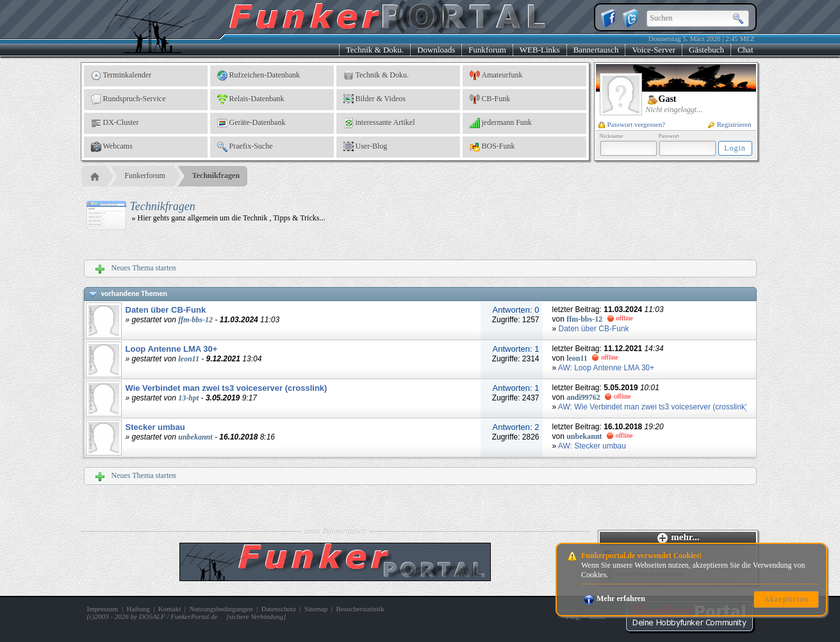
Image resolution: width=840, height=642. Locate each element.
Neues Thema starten (136, 269)
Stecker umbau (155, 427)
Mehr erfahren (614, 598)
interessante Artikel (379, 123)
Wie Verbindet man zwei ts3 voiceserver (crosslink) (226, 388)
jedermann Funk (501, 123)
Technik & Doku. (375, 50)
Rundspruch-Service (128, 99)
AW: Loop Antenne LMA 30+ (606, 368)
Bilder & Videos (375, 99)
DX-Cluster (115, 123)
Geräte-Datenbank (251, 123)
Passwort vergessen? (632, 124)
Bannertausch (596, 50)
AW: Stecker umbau (592, 446)
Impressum (103, 609)
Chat (745, 50)
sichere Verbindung (256, 616)
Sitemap (316, 609)
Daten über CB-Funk (166, 310)
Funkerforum (145, 176)
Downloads (436, 50)
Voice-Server (654, 50)
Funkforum (487, 50)
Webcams (112, 147)
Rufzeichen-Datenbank (259, 76)
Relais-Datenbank (251, 99)
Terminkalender (121, 76)
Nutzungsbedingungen (221, 609)
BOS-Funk (492, 147)
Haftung (138, 609)
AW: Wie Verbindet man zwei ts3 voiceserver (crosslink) (653, 407)
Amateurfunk (496, 76)
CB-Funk (490, 99)
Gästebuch (706, 50)
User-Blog (366, 147)
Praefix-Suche (245, 147)
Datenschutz (279, 609)
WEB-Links (540, 50)
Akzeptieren (786, 599)
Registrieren (730, 124)
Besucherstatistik (360, 609)
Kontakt (169, 609)
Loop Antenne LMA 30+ (172, 349)
